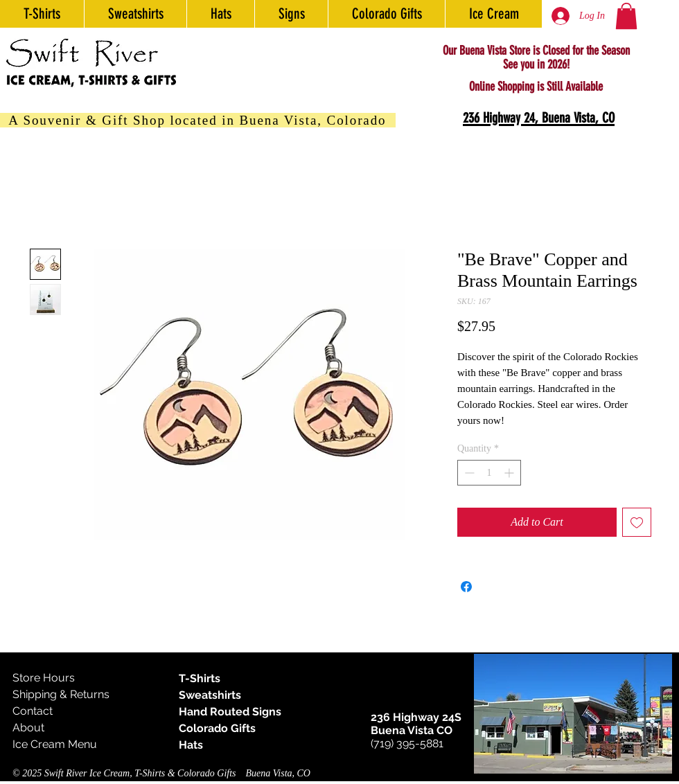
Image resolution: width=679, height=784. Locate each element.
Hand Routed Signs (230, 712)
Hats (191, 745)
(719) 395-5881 (407, 743)
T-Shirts (200, 678)
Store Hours (44, 678)
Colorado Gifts (217, 728)
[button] (626, 16)
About (28, 728)
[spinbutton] (489, 473)
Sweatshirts (210, 695)
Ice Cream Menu (55, 744)
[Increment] (510, 473)
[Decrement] (468, 473)
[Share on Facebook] (466, 587)
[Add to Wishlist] (637, 522)
